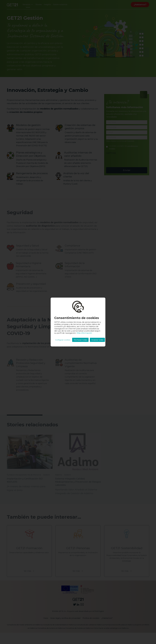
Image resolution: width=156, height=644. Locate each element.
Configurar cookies (63, 340)
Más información (84, 333)
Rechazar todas (80, 340)
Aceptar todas (97, 340)
